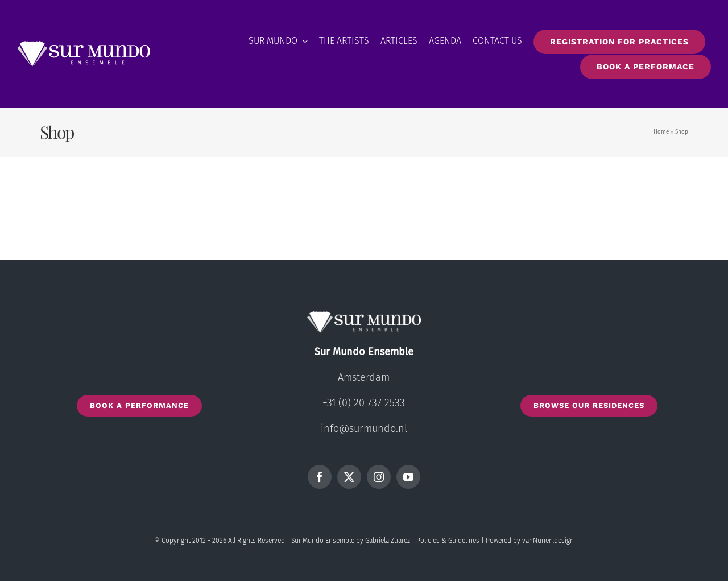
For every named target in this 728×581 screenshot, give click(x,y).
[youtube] (408, 477)
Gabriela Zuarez (388, 541)
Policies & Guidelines (448, 541)
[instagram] (379, 477)
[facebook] (320, 477)
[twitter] (349, 477)
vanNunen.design (548, 541)
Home (661, 132)
